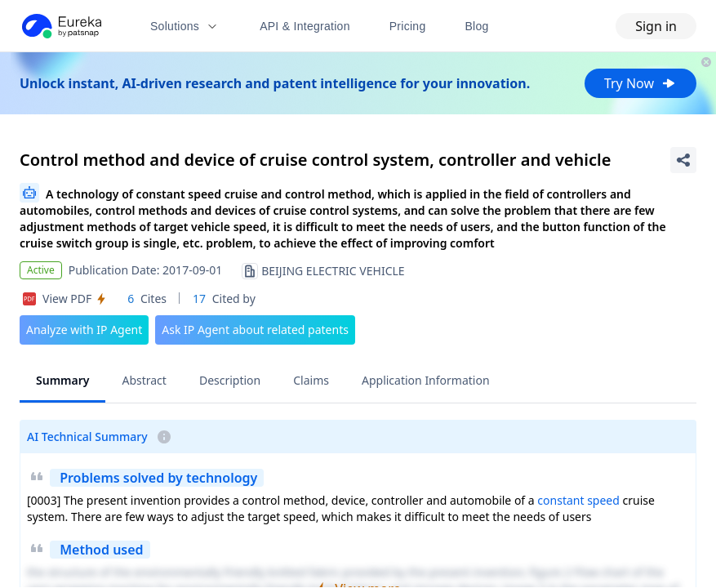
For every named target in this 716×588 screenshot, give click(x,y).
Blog (477, 26)
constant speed (578, 500)
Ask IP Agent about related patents (255, 330)
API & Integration (305, 26)
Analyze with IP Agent (84, 330)
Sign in (656, 26)
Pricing (408, 26)
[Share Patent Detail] (683, 160)
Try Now (640, 83)
